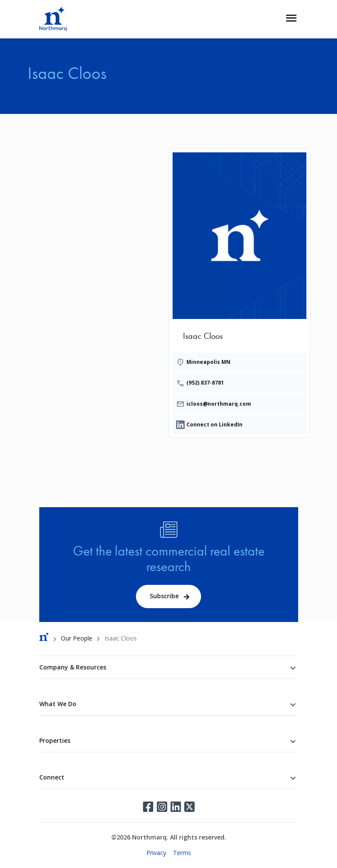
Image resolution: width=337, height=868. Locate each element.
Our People (77, 638)
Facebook (148, 807)
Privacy (156, 853)
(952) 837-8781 (205, 383)
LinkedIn (176, 807)
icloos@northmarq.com (219, 404)
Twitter (189, 807)
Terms (182, 853)
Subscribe (164, 596)
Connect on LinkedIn (214, 425)
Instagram (162, 807)
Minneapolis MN (208, 362)
